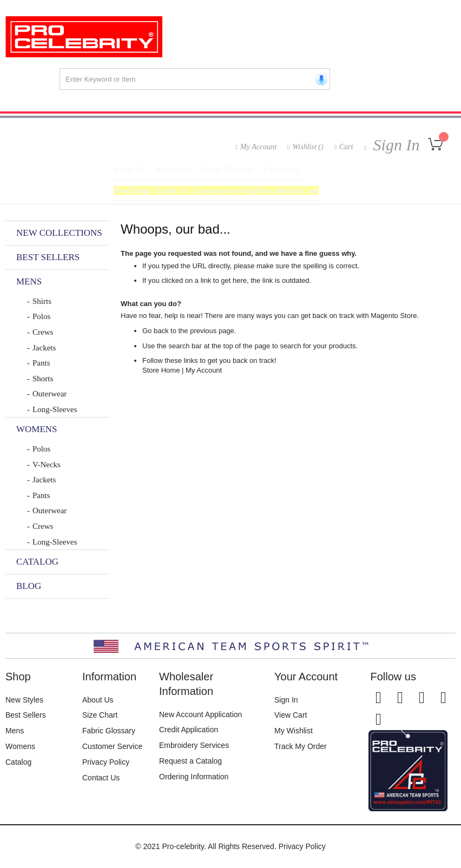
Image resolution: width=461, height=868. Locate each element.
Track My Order (301, 746)
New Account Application (200, 714)
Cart (346, 147)
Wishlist (308, 147)
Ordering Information (194, 777)
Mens (15, 731)
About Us (98, 700)
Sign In (394, 145)
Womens (20, 746)
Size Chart (100, 715)
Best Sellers (26, 715)
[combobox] (195, 79)
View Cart (291, 715)
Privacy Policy (106, 762)
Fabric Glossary (109, 731)
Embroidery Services (194, 745)
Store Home (161, 377)
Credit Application (189, 730)
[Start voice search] (319, 79)
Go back (155, 338)
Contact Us (101, 778)
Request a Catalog (190, 761)
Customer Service (112, 746)
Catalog (18, 762)
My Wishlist (294, 731)
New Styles (24, 700)
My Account (258, 147)
